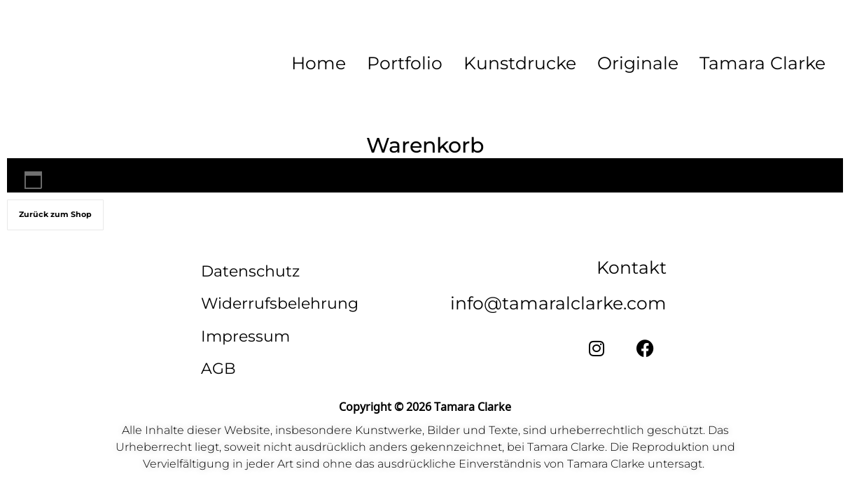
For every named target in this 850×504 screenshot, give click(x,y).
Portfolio (405, 63)
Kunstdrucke (520, 63)
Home (319, 63)
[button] (766, 63)
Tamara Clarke (762, 63)
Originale (638, 63)
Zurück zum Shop (55, 215)
